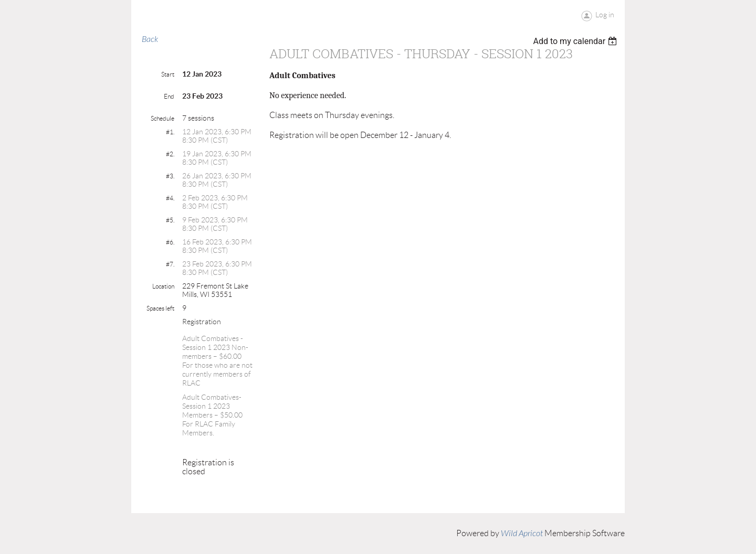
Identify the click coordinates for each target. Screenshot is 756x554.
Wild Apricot (522, 534)
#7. (170, 264)
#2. (170, 154)
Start (168, 74)
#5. (170, 220)
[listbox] (576, 41)
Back (150, 39)
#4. (170, 198)
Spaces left (160, 308)
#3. (170, 176)
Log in (605, 15)
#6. (170, 242)
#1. (170, 132)
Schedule (162, 118)
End (169, 96)
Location (163, 286)
